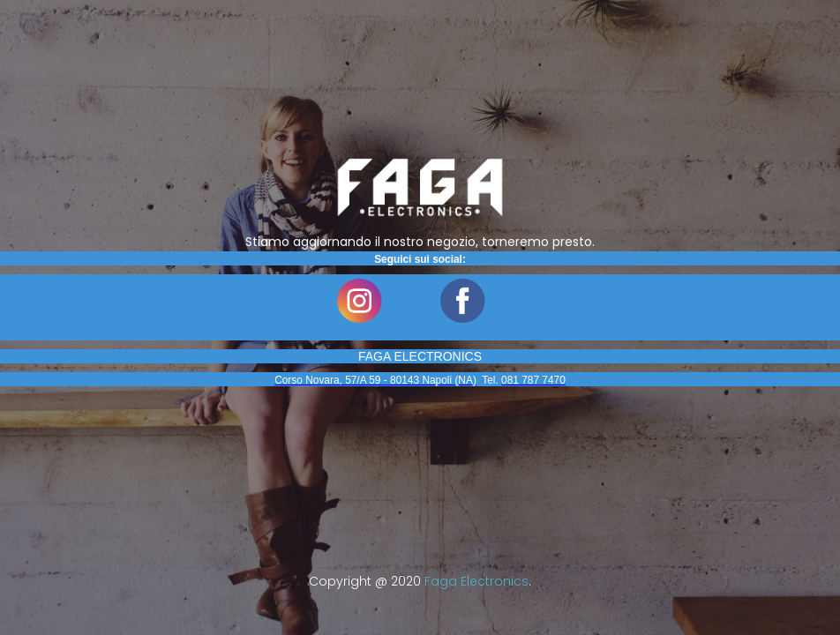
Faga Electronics (476, 581)
